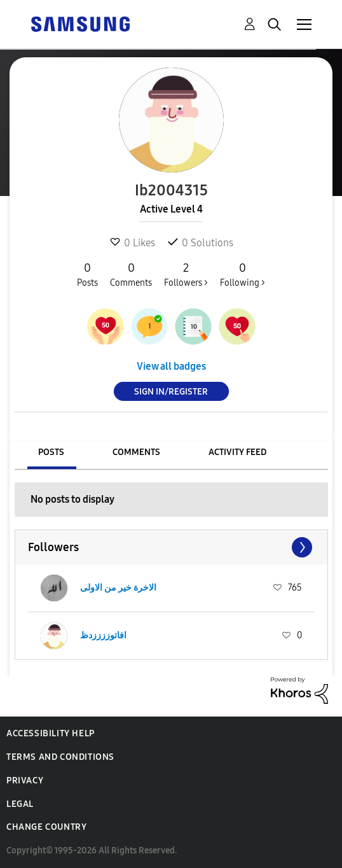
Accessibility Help (51, 733)
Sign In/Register (171, 392)
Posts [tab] (51, 452)
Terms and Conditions (60, 757)
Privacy (25, 780)
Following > (243, 274)
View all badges (171, 366)
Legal (20, 804)
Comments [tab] (136, 452)
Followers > (186, 274)
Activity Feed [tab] (237, 452)
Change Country (46, 827)
